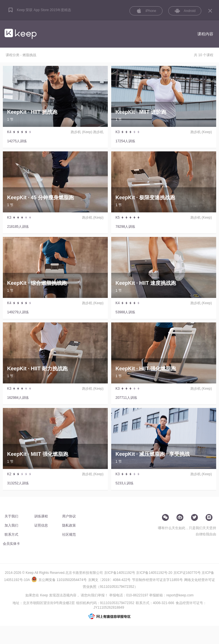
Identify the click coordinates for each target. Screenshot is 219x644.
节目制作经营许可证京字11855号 (157, 580)
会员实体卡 (11, 544)
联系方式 (11, 535)
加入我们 (11, 525)
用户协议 (69, 516)
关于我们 (11, 516)
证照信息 (41, 525)
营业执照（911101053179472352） (110, 587)
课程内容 (205, 34)
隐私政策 (69, 525)
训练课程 (41, 516)
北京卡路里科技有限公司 (84, 573)
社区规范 (69, 535)
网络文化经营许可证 (200, 580)
